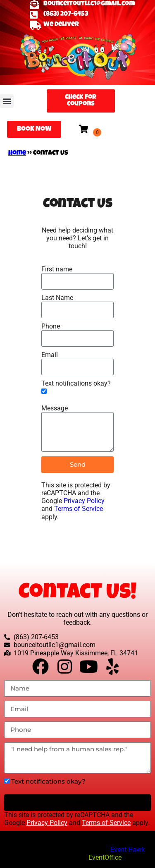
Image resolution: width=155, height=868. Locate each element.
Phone (51, 326)
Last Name (57, 298)
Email (50, 355)
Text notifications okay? (76, 383)
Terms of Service (79, 509)
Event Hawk (128, 850)
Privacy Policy (84, 501)
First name (57, 269)
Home (17, 153)
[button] (7, 101)
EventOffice (105, 857)
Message (55, 408)
